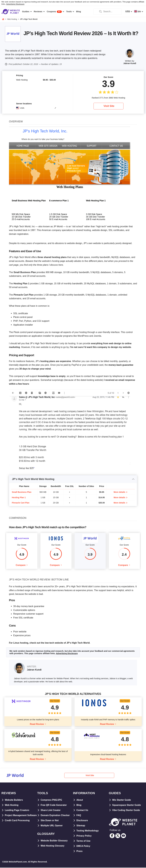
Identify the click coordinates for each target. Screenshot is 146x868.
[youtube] (123, 836)
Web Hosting (12, 805)
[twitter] (118, 836)
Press (80, 851)
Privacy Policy (84, 836)
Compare (21, 565)
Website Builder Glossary (54, 841)
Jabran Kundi (130, 63)
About (80, 800)
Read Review (37, 724)
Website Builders (14, 800)
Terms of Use (84, 841)
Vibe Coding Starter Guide (126, 810)
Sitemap (81, 826)
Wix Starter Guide (122, 800)
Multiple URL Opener (52, 826)
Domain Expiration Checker (56, 816)
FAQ (79, 816)
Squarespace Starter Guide (127, 805)
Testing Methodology (88, 831)
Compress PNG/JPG (52, 800)
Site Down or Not (50, 821)
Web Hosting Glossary (53, 846)
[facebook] (112, 836)
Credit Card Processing (18, 826)
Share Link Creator (51, 810)
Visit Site (109, 106)
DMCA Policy (83, 846)
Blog (79, 805)
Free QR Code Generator (54, 805)
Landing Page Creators (17, 810)
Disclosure (82, 821)
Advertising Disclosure (15, 4)
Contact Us (82, 810)
